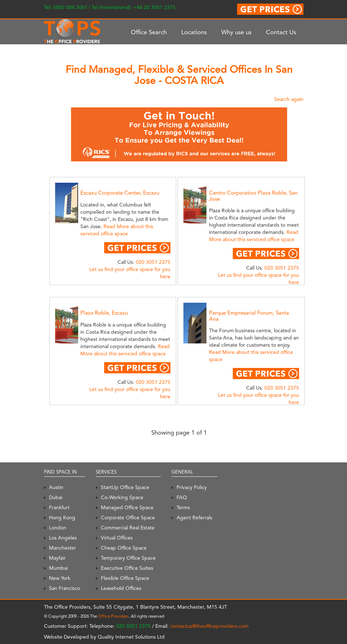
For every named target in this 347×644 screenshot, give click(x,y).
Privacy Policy (192, 487)
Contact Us (281, 32)
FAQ (182, 497)
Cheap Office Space (124, 548)
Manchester (63, 548)
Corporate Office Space (128, 518)
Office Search (149, 32)
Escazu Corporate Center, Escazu (120, 193)
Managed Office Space (127, 507)
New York (60, 578)
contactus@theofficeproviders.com (209, 626)
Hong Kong (62, 518)
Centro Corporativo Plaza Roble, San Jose (253, 196)
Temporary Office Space (128, 558)
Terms (183, 507)
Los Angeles (63, 538)
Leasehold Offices (121, 588)
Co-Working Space (122, 497)
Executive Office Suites (127, 568)
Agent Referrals (194, 518)
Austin (56, 487)
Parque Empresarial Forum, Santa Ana (249, 316)
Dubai (56, 497)
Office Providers (113, 616)
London (58, 528)
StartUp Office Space (125, 487)
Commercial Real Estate (128, 528)
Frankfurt (59, 507)
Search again (289, 99)
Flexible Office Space (125, 578)
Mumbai (58, 568)
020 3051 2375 (153, 262)
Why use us (236, 32)
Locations (194, 32)
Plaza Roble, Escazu (104, 313)
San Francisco (64, 588)
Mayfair (57, 558)
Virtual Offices (117, 538)
